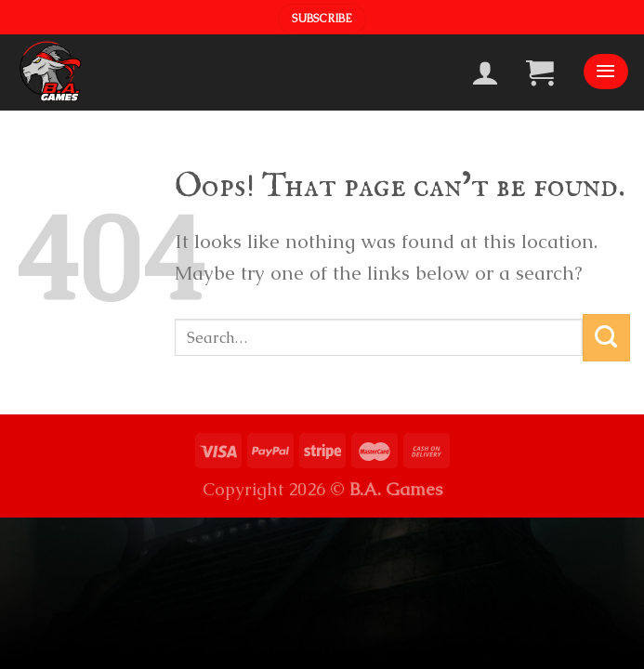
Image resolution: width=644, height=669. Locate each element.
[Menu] (606, 72)
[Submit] (606, 338)
